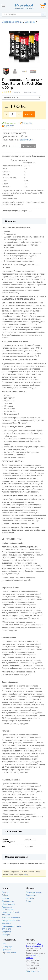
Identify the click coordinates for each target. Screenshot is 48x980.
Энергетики (7, 932)
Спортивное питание (12, 22)
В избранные (27, 123)
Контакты (30, 898)
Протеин (5, 892)
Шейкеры (6, 935)
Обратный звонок (9, 953)
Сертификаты (32, 895)
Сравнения (7, 950)
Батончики (30, 22)
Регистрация (7, 947)
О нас (28, 901)
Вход (26, 874)
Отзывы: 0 (16, 92)
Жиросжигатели (9, 904)
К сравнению (9, 126)
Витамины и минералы (11, 918)
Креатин (5, 898)
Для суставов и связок (11, 921)
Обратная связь (33, 971)
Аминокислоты (8, 901)
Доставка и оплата (34, 892)
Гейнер (5, 895)
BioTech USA (26, 140)
